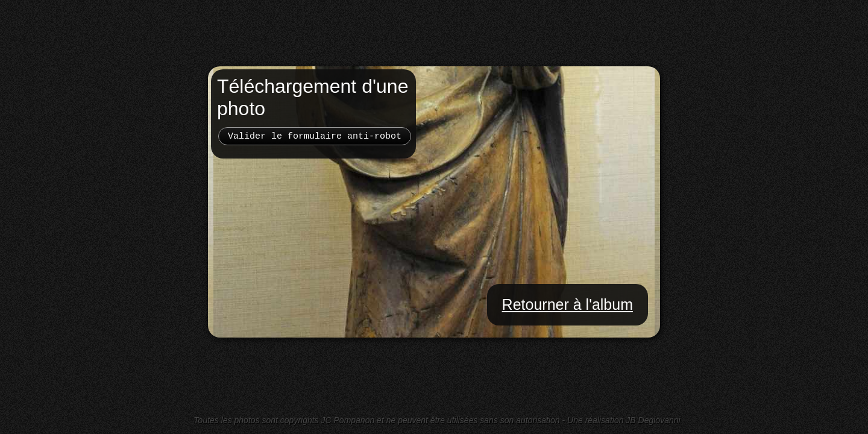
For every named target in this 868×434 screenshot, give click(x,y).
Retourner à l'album (568, 304)
